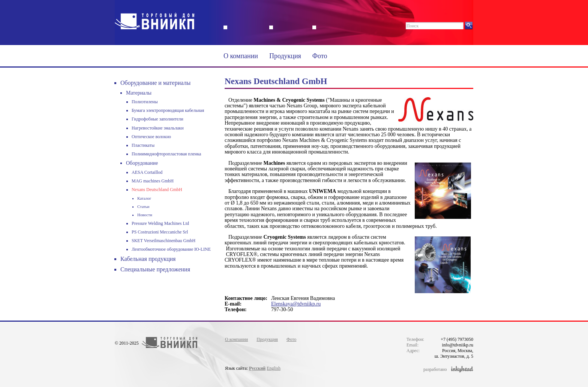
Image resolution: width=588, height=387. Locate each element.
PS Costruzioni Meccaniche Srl (160, 232)
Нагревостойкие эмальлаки (158, 128)
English (274, 368)
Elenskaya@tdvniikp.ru (296, 304)
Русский (257, 368)
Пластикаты (143, 145)
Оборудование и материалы (155, 83)
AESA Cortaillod (147, 172)
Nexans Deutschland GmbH (157, 190)
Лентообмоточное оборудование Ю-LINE (171, 249)
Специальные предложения (155, 269)
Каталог (144, 198)
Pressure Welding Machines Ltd (160, 223)
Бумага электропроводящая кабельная (168, 110)
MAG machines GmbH (153, 181)
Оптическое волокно (151, 137)
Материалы (139, 93)
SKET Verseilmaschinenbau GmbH (163, 241)
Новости (145, 215)
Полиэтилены (145, 102)
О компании (241, 56)
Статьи (143, 206)
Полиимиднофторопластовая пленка (166, 154)
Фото (320, 56)
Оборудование (142, 163)
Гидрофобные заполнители (157, 119)
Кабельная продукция (148, 259)
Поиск (412, 26)
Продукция (285, 56)
